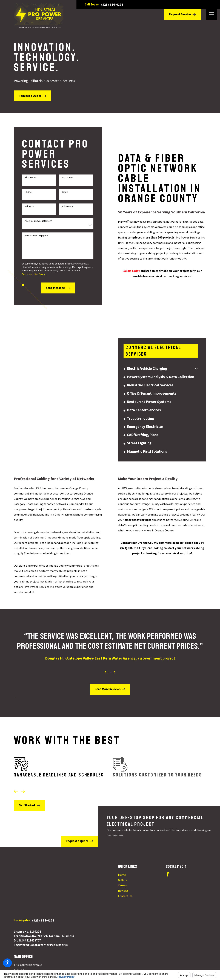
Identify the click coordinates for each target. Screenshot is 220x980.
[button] (7, 963)
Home (122, 874)
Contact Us (125, 895)
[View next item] (114, 666)
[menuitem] (159, 374)
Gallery (123, 879)
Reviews (123, 890)
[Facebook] (168, 873)
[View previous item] (106, 666)
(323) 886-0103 (112, 5)
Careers (123, 884)
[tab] (196, 374)
